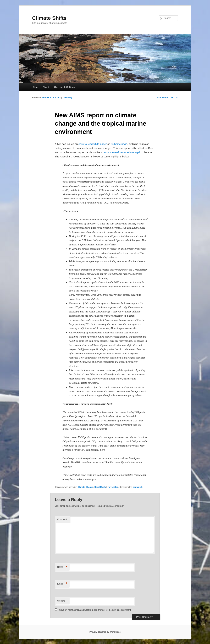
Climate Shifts (49, 18)
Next (174, 97)
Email (62, 584)
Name (62, 567)
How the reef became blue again (123, 152)
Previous (163, 97)
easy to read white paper (92, 144)
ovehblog (67, 97)
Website (61, 601)
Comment (63, 519)
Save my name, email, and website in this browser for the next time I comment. (95, 610)
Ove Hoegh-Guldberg (65, 87)
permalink (138, 487)
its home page (119, 144)
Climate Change (85, 487)
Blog (35, 87)
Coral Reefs (100, 487)
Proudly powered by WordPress (105, 632)
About (46, 87)
